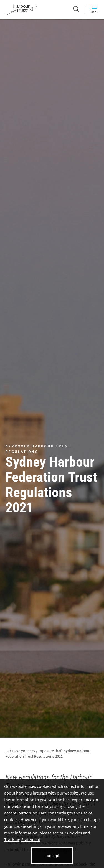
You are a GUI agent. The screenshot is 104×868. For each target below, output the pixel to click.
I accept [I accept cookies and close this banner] (52, 856)
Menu (94, 9)
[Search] (76, 9)
